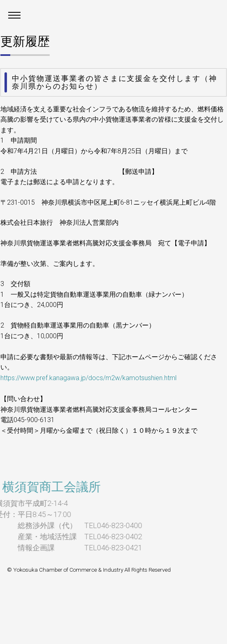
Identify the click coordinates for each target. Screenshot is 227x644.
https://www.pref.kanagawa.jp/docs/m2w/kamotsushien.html (88, 378)
